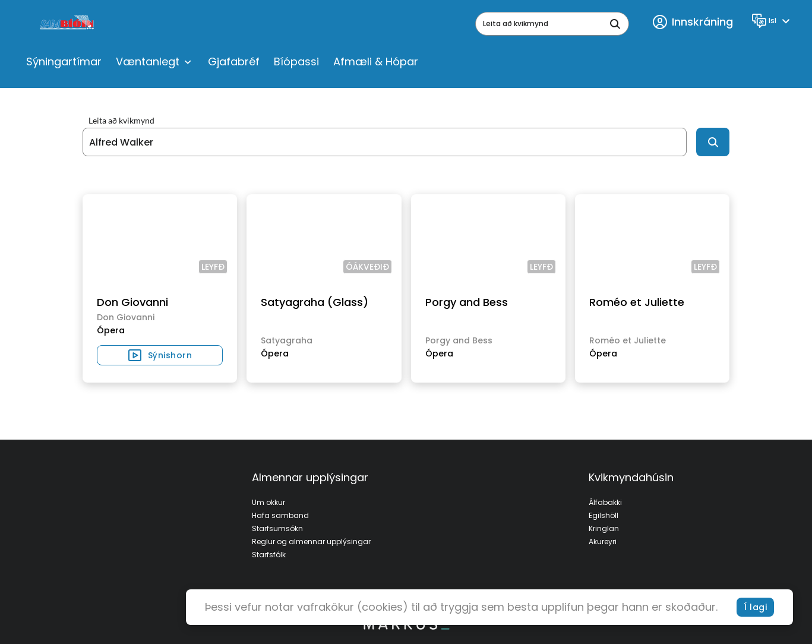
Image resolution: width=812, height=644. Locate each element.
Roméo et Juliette (637, 302)
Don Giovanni (132, 302)
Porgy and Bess (467, 302)
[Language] (772, 21)
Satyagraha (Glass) (315, 302)
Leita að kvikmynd (121, 121)
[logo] (68, 24)
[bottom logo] (406, 627)
